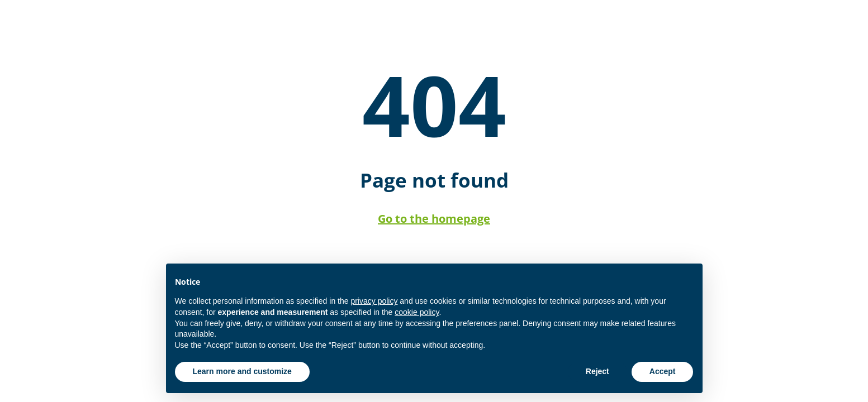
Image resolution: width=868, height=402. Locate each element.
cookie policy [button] (417, 312)
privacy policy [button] (374, 301)
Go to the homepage (434, 219)
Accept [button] (663, 371)
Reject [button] (597, 371)
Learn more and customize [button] (242, 371)
